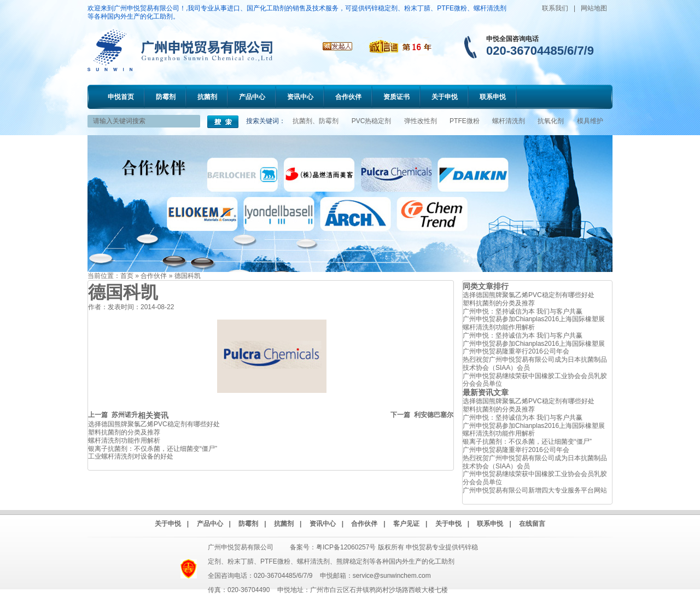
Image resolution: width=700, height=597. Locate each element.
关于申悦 (445, 97)
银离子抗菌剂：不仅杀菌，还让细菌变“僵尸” (153, 449)
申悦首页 (121, 97)
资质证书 (396, 97)
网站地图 (594, 8)
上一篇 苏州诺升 (113, 415)
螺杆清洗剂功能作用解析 (124, 440)
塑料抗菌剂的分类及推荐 (124, 432)
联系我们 (555, 8)
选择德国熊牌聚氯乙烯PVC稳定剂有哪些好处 (154, 424)
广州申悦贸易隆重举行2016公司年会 (516, 351)
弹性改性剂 (421, 121)
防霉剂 (166, 97)
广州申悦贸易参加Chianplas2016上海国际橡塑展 (534, 319)
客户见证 (406, 524)
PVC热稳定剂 (372, 121)
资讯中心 (300, 97)
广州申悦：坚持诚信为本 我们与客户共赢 (523, 311)
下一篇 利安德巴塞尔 (422, 415)
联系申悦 (493, 97)
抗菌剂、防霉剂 (316, 121)
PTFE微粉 (465, 121)
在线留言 (532, 524)
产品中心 (252, 97)
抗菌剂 (207, 97)
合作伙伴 (348, 97)
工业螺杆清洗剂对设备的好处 (131, 456)
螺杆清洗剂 (509, 121)
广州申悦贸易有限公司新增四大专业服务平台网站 (535, 490)
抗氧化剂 (551, 121)
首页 (127, 276)
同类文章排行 (486, 286)
